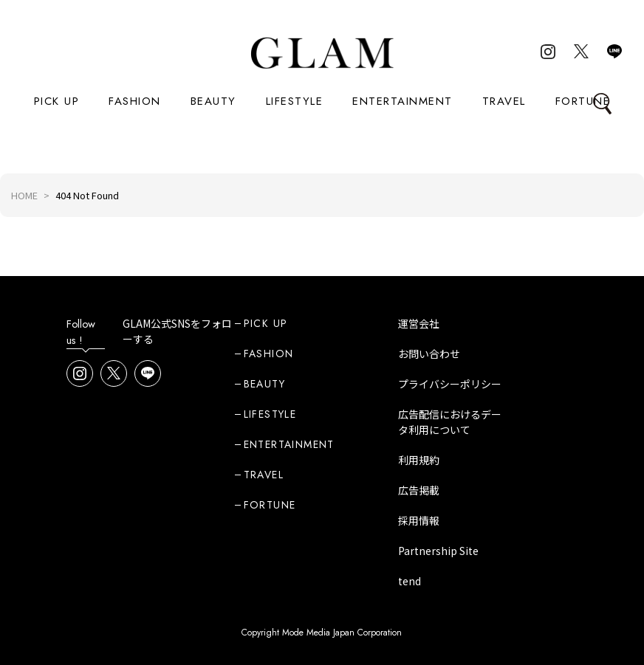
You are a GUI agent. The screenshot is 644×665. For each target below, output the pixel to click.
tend (410, 581)
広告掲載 (419, 490)
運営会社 (419, 323)
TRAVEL (504, 101)
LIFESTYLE (295, 101)
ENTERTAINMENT (402, 101)
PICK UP (57, 101)
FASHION (135, 101)
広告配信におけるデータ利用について (450, 422)
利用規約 (419, 460)
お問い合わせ (429, 354)
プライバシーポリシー (450, 384)
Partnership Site (438, 551)
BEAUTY (213, 101)
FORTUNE (583, 101)
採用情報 (419, 520)
